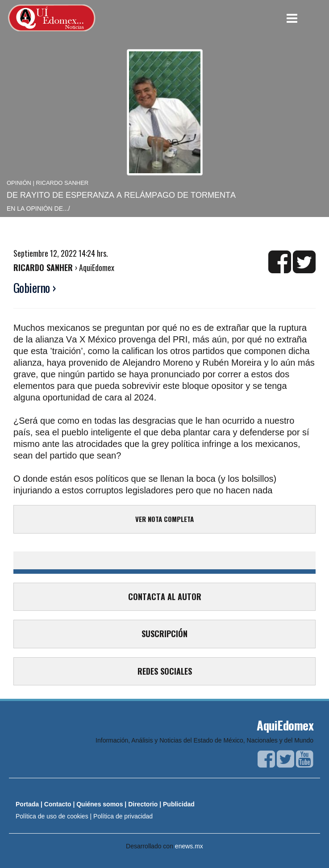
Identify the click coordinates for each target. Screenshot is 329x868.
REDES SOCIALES (165, 671)
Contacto (58, 804)
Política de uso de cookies (52, 816)
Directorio (143, 804)
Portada (27, 804)
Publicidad (179, 804)
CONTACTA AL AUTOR (165, 597)
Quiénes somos (100, 804)
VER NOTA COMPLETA (164, 519)
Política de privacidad (123, 816)
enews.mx (189, 846)
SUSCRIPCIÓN (164, 634)
